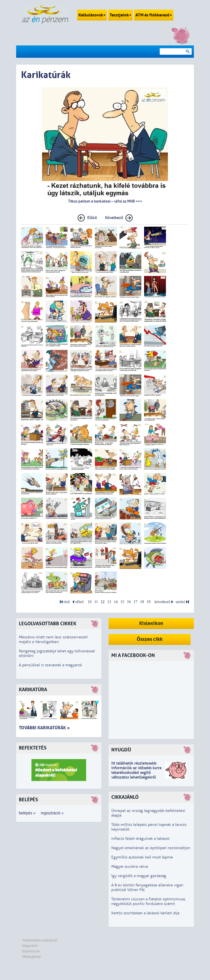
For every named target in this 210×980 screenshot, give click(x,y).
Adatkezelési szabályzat (40, 940)
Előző (92, 218)
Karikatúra (33, 690)
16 (129, 602)
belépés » (27, 813)
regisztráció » (52, 813)
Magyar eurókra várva (130, 867)
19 (148, 602)
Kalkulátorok (92, 15)
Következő (114, 218)
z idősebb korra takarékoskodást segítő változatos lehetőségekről (136, 773)
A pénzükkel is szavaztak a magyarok (50, 665)
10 (90, 602)
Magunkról (30, 946)
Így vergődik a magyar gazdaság (139, 876)
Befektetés (33, 748)
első (67, 602)
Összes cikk (150, 639)
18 (142, 602)
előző (79, 602)
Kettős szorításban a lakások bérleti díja (145, 913)
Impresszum (31, 951)
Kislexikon (151, 623)
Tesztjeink (120, 15)
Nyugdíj (121, 750)
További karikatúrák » (44, 728)
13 (109, 602)
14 (116, 602)
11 (96, 602)
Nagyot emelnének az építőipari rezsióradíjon (151, 848)
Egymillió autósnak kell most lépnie (142, 857)
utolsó (180, 602)
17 (135, 602)
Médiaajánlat (31, 957)
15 (122, 602)
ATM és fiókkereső (154, 15)
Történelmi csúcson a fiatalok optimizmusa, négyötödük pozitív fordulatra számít (148, 901)
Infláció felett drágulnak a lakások (140, 839)
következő (162, 602)
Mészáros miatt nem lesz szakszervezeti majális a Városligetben (53, 639)
